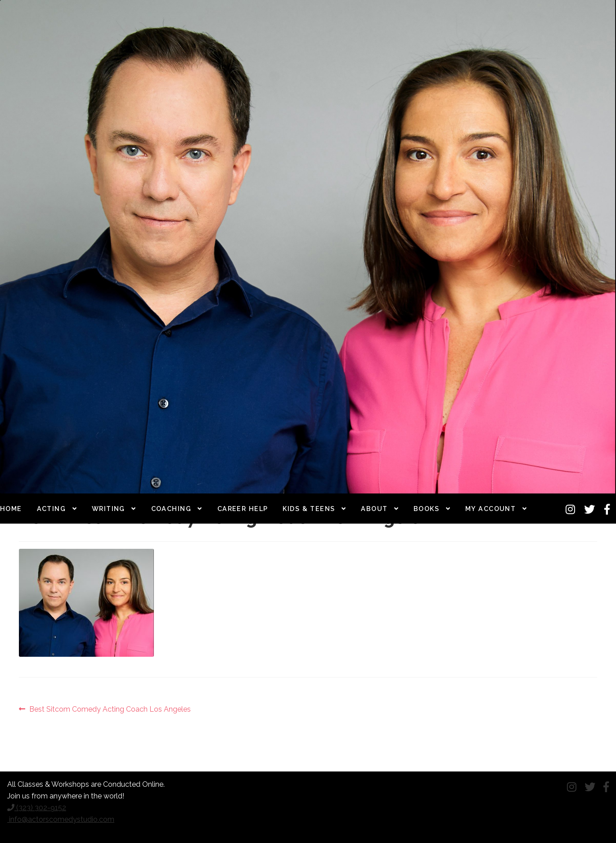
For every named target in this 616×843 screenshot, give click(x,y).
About (374, 509)
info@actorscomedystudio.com (61, 819)
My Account (490, 509)
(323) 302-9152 (37, 808)
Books (426, 509)
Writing (108, 509)
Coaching (171, 509)
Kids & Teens (309, 509)
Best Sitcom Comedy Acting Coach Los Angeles (110, 709)
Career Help (243, 509)
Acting (52, 509)
